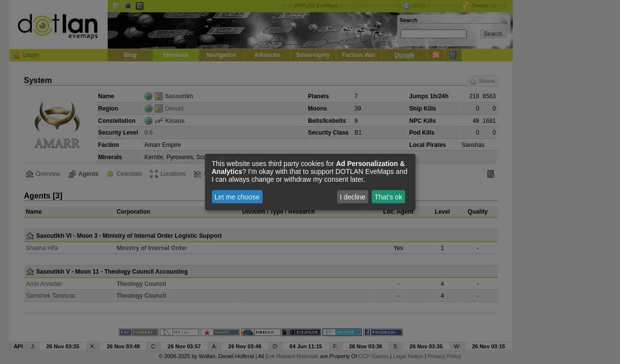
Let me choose (237, 197)
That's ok (388, 197)
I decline (353, 197)
